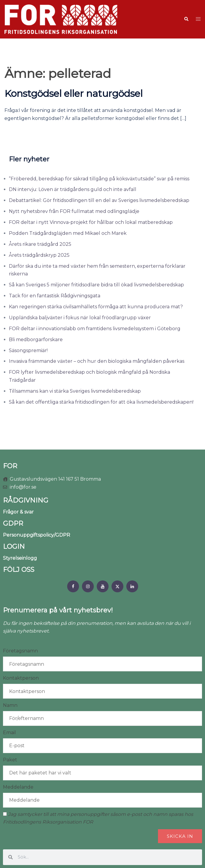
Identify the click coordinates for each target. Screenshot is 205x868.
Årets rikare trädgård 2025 (40, 244)
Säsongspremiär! (28, 350)
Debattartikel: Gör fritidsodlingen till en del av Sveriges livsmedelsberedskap (99, 200)
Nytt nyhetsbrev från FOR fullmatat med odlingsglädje (74, 211)
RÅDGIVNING (26, 500)
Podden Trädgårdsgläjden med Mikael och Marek (68, 233)
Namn (10, 705)
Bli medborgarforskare (36, 340)
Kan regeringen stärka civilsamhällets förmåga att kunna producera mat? (96, 307)
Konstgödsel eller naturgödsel (74, 93)
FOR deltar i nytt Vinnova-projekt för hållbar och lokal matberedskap (91, 222)
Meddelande (18, 787)
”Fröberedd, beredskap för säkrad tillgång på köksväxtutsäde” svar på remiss (99, 179)
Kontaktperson (21, 678)
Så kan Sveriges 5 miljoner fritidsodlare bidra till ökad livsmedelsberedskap (96, 285)
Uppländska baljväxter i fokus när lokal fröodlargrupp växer (80, 318)
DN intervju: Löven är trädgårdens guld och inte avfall (73, 189)
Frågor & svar (18, 512)
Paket (10, 760)
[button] (186, 19)
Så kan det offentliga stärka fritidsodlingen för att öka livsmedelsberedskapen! (101, 402)
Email (9, 733)
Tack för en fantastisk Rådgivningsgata (55, 296)
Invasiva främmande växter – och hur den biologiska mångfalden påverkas (97, 361)
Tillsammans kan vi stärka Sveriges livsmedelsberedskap (75, 391)
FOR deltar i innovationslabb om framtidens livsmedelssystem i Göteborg (95, 329)
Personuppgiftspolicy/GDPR (37, 535)
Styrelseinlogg (20, 558)
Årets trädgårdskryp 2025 (39, 255)
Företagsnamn (20, 651)
